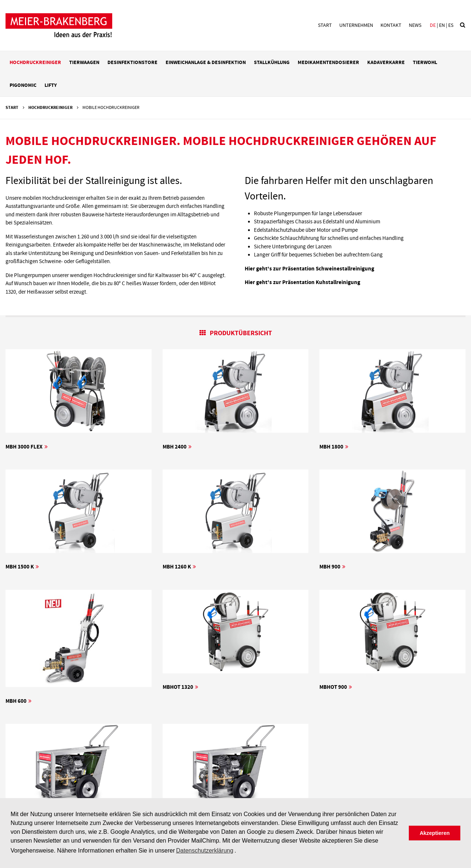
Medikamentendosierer (328, 63)
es (451, 25)
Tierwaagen (84, 63)
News (415, 25)
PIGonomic (23, 85)
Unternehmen (356, 25)
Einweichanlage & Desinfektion (206, 63)
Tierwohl (425, 63)
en (442, 25)
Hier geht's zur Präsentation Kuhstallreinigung (302, 282)
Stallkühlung (272, 63)
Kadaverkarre (386, 63)
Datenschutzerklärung (205, 851)
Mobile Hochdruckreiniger (111, 108)
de (433, 25)
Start (325, 25)
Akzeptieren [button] (435, 833)
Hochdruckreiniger (35, 63)
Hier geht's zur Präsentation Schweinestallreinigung (309, 269)
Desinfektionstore (132, 63)
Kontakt (391, 25)
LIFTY (51, 85)
